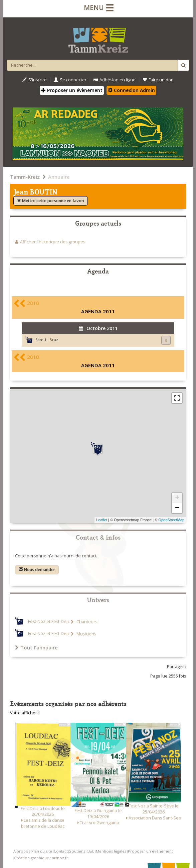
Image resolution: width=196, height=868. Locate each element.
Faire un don (158, 80)
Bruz (54, 340)
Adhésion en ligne (115, 80)
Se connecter (70, 80)
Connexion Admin (131, 90)
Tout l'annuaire (36, 647)
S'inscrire (35, 80)
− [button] (177, 508)
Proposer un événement (150, 851)
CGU (90, 851)
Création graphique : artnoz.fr (41, 858)
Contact (61, 851)
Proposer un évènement (72, 90)
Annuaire (59, 177)
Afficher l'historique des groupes (53, 242)
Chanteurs (86, 622)
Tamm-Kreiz (25, 177)
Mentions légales (111, 851)
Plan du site (42, 851)
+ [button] (177, 498)
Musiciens (86, 634)
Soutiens (77, 851)
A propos (22, 851)
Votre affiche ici (25, 713)
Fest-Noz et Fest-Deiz (49, 622)
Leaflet (102, 520)
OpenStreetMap (171, 520)
